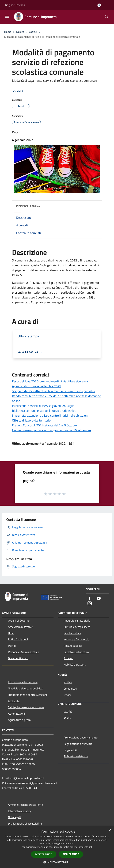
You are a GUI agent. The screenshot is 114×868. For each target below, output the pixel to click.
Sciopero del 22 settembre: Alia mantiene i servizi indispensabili (54, 391)
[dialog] (57, 847)
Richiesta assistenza (76, 756)
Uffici (11, 633)
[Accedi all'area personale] (99, 5)
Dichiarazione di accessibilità (25, 823)
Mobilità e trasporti (75, 664)
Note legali (14, 817)
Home (8, 32)
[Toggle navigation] (7, 16)
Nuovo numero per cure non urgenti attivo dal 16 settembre (51, 430)
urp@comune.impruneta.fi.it (27, 778)
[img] (96, 205)
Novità (20, 32)
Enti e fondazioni (18, 639)
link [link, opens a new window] (91, 847)
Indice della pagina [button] (28, 206)
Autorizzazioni (16, 714)
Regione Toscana (15, 5)
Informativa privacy (20, 811)
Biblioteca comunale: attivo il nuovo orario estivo (44, 411)
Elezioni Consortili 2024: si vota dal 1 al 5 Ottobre (44, 425)
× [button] (110, 830)
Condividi (20, 91)
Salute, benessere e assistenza (26, 707)
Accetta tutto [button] (44, 854)
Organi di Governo (19, 620)
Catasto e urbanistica (76, 652)
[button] (57, 862)
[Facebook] (90, 599)
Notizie (33, 32)
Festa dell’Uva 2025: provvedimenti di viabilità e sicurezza (50, 381)
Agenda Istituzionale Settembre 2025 (37, 386)
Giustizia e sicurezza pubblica (25, 688)
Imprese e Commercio (76, 639)
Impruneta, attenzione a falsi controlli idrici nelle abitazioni (50, 415)
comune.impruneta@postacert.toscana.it (32, 783)
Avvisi (67, 695)
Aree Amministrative (20, 627)
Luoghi (68, 711)
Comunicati (70, 689)
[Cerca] (107, 17)
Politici (12, 646)
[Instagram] (90, 603)
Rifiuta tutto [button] (71, 854)
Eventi (67, 718)
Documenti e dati (18, 658)
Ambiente (14, 701)
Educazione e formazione (23, 682)
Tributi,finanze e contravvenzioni (27, 695)
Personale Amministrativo (23, 652)
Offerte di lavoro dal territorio (31, 420)
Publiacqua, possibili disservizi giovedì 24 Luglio (43, 406)
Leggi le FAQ (71, 750)
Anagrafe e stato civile (77, 620)
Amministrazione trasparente (25, 805)
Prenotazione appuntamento (81, 737)
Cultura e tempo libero (77, 627)
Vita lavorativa (72, 633)
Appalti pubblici (73, 646)
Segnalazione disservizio (78, 744)
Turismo (68, 658)
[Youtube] (99, 599)
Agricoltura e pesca (19, 720)
